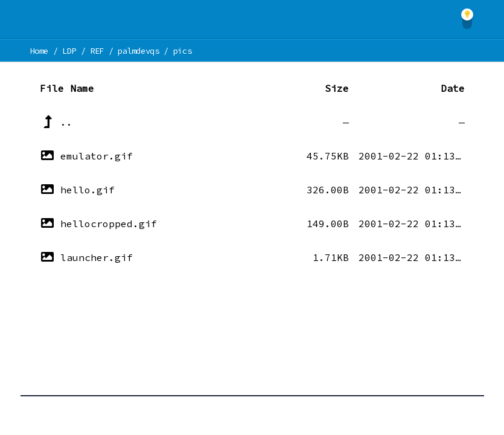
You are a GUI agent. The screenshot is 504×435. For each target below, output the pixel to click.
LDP (69, 51)
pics (183, 51)
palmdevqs (139, 51)
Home (40, 51)
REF (97, 51)
